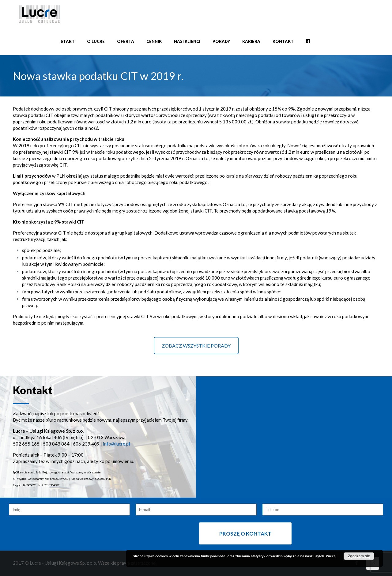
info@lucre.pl (116, 444)
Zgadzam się (359, 556)
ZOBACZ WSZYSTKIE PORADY (196, 346)
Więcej (331, 556)
